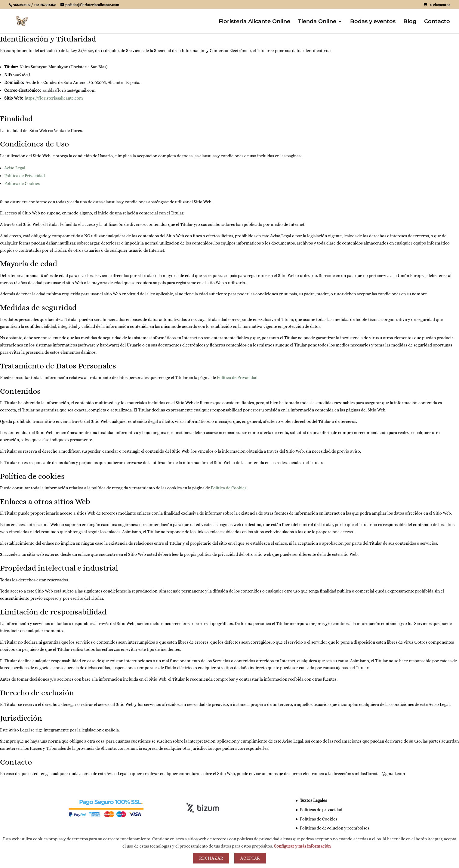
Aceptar (250, 858)
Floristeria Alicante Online (254, 22)
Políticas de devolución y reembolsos (335, 828)
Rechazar (211, 858)
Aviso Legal (15, 168)
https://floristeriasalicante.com (54, 98)
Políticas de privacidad (321, 810)
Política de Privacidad (25, 176)
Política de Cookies (22, 183)
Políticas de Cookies (319, 819)
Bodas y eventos (373, 22)
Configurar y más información (302, 846)
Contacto (437, 22)
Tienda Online (317, 22)
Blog (410, 22)
